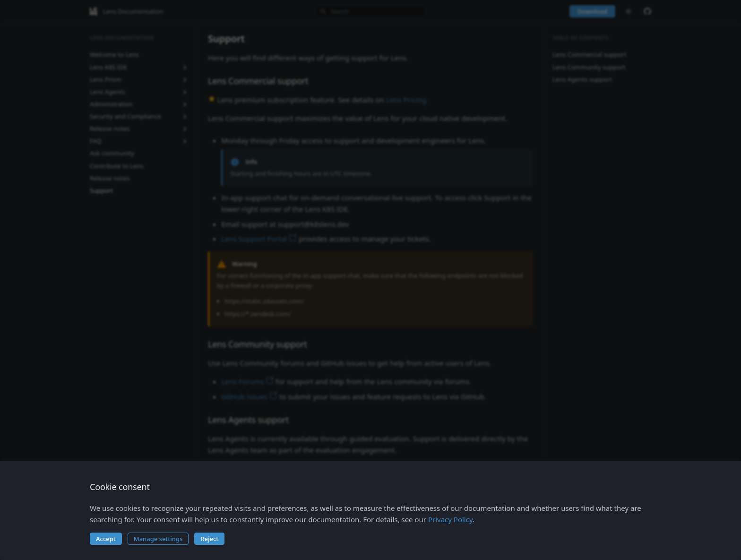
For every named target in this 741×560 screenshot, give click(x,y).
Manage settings (158, 539)
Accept (106, 539)
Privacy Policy (450, 519)
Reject (209, 539)
